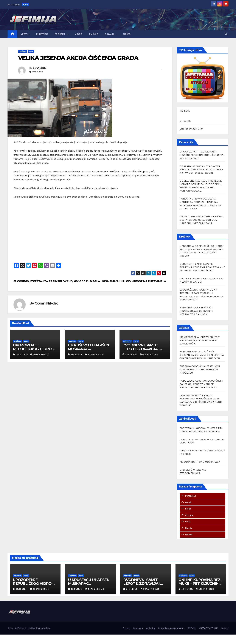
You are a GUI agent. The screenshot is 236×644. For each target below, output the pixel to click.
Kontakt (225, 628)
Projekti (61, 34)
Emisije (94, 34)
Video (79, 34)
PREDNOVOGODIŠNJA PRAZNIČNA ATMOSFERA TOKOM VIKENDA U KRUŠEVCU (200, 369)
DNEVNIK (185, 121)
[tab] (203, 496)
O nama (110, 34)
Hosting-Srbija (43, 628)
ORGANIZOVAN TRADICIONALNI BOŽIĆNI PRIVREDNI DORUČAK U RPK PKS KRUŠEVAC (202, 155)
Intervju (42, 34)
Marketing (151, 628)
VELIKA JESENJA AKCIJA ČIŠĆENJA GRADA (78, 58)
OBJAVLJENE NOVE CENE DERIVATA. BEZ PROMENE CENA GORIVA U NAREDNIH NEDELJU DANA (202, 220)
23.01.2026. (22, 589)
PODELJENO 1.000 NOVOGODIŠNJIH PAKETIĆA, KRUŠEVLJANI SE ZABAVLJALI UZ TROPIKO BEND (201, 384)
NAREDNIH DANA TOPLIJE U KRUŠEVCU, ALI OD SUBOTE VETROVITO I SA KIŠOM (197, 311)
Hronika (72, 341)
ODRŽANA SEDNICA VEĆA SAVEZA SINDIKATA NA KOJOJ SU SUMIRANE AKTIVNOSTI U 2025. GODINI (201, 170)
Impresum (138, 628)
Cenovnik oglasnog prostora (171, 628)
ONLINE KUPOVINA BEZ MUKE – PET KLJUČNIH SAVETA (200, 584)
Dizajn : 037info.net (17, 628)
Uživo (127, 34)
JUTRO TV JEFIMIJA (192, 129)
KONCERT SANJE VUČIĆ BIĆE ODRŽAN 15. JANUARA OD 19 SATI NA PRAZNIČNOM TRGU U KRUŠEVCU (202, 355)
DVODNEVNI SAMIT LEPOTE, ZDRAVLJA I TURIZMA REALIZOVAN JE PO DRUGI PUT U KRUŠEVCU (203, 267)
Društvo (23, 51)
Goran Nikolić (40, 68)
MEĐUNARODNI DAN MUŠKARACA (200, 462)
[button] (226, 34)
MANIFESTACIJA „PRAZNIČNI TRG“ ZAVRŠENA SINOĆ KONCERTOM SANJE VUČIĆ (200, 340)
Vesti (24, 34)
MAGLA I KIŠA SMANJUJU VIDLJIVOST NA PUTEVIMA (128, 281)
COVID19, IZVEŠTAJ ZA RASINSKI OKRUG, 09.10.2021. (51, 281)
